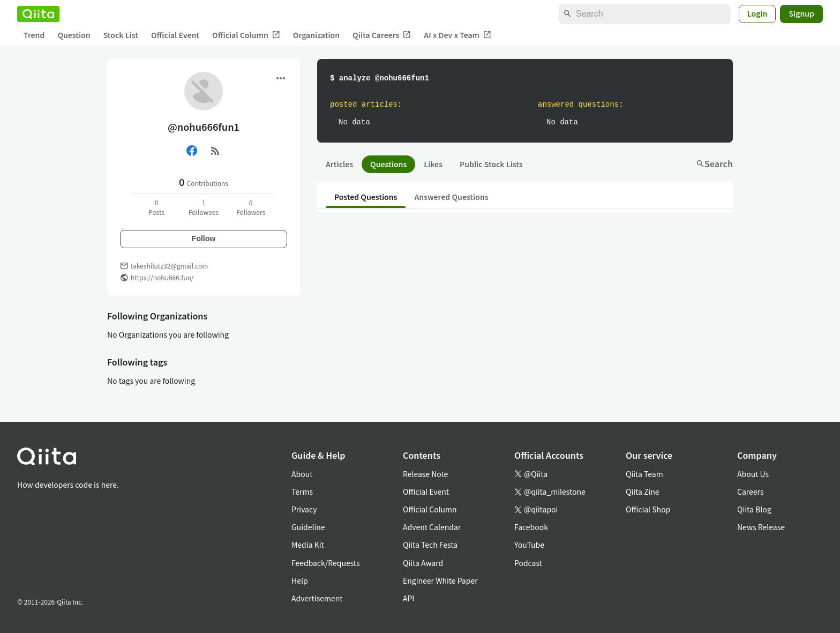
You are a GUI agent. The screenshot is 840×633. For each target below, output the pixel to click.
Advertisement (317, 598)
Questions (388, 164)
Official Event (175, 35)
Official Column (246, 35)
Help (300, 580)
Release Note (425, 474)
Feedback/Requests (326, 563)
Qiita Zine (643, 491)
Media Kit (308, 545)
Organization (316, 35)
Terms (302, 491)
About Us (753, 474)
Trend (34, 35)
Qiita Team (644, 474)
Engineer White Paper (440, 580)
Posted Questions (366, 197)
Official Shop (648, 509)
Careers (750, 491)
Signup (801, 13)
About (302, 474)
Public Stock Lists (491, 164)
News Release (761, 527)
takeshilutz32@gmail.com (169, 266)
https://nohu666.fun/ (162, 277)
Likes (433, 164)
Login (757, 13)
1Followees (204, 207)
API (408, 598)
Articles (339, 164)
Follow (204, 239)
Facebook (531, 527)
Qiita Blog (754, 509)
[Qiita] (38, 14)
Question (74, 35)
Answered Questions (451, 197)
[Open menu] (281, 78)
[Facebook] (192, 151)
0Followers (251, 207)
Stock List (121, 35)
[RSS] (215, 151)
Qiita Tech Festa (430, 545)
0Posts (156, 207)
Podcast (528, 563)
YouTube (529, 545)
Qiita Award (423, 563)
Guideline (308, 527)
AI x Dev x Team (457, 35)
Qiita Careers (382, 35)
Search (714, 163)
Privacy (304, 509)
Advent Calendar (432, 527)
